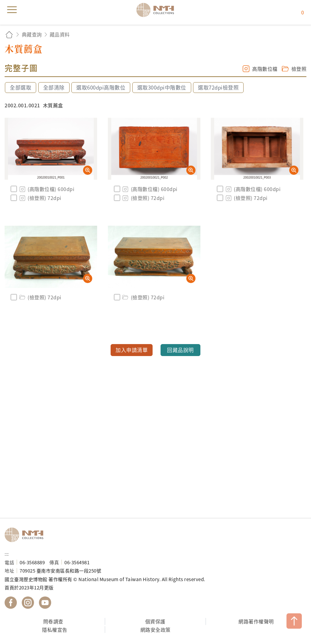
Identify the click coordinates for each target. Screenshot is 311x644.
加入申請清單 (132, 350)
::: (7, 554)
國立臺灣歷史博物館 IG (28, 603)
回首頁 (9, 34)
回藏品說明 (180, 350)
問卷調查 (53, 621)
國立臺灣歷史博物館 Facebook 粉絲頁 (11, 603)
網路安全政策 (155, 630)
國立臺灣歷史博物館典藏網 (157, 10)
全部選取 (21, 87)
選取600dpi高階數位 (101, 87)
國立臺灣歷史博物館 (26, 535)
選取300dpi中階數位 (162, 87)
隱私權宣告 (55, 630)
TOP (294, 621)
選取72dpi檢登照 (218, 87)
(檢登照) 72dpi (40, 198)
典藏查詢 (32, 34)
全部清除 (54, 87)
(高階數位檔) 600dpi (46, 189)
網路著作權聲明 (256, 621)
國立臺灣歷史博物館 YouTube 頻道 (45, 603)
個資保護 (155, 621)
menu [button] (12, 10)
